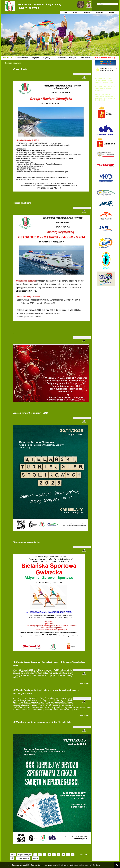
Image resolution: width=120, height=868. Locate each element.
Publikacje (100, 12)
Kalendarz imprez (22, 58)
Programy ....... (48, 58)
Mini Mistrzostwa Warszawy (105, 58)
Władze (76, 12)
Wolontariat (61, 58)
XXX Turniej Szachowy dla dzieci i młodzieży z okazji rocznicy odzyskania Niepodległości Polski (46, 692)
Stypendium (86, 58)
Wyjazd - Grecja (20, 69)
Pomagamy (73, 58)
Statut (65, 12)
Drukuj (84, 78)
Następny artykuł (23, 858)
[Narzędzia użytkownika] (82, 74)
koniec (35, 858)
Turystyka (35, 58)
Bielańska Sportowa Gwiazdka (26, 542)
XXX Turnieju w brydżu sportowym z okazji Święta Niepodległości (42, 722)
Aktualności (7, 58)
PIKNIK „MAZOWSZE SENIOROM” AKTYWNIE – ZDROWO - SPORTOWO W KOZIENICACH (105, 97)
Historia (87, 12)
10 (12, 858)
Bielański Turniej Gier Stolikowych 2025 (31, 413)
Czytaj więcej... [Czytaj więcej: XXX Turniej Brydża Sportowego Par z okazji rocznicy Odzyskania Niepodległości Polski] (84, 683)
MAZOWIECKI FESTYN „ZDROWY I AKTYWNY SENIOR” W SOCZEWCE (104, 81)
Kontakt (112, 12)
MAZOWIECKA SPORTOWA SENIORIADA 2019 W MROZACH (105, 88)
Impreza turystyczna (22, 203)
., (13, 333)
